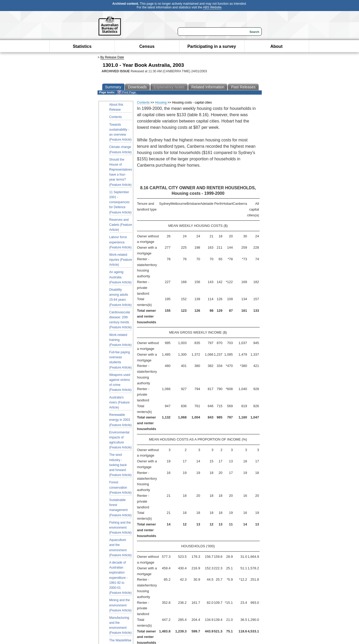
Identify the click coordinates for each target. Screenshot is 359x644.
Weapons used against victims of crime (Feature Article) (120, 382)
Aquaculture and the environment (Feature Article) (120, 548)
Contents (116, 117)
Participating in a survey (212, 46)
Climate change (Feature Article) (120, 149)
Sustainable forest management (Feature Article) (120, 508)
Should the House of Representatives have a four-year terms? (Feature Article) (121, 172)
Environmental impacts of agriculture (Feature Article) (120, 440)
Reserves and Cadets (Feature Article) (121, 225)
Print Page (127, 92)
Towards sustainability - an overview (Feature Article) (120, 132)
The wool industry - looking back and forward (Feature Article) (120, 465)
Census (147, 46)
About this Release (116, 107)
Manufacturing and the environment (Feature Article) (120, 625)
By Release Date (112, 57)
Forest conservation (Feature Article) (120, 487)
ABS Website (212, 7)
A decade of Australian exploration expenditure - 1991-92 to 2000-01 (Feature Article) (120, 578)
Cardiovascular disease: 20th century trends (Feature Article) (120, 320)
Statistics (82, 46)
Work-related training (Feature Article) (120, 340)
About (276, 46)
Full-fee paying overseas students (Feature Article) (120, 360)
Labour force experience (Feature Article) (120, 242)
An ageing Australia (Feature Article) (120, 277)
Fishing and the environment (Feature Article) (120, 528)
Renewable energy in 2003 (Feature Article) (120, 420)
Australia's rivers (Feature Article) (120, 402)
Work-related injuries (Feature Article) (121, 260)
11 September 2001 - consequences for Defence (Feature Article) (120, 202)
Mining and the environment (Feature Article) (120, 605)
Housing (161, 103)
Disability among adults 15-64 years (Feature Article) (120, 297)
